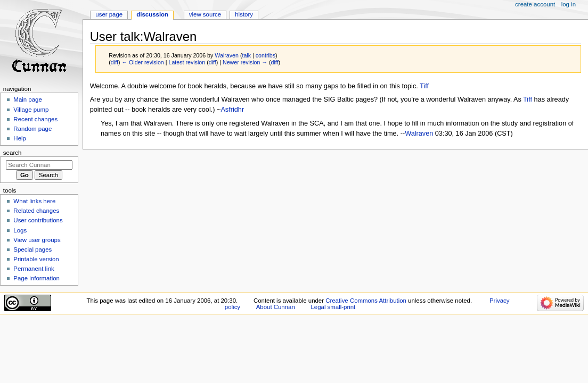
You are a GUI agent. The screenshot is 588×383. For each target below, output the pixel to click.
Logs (20, 230)
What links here (34, 201)
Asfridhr (232, 110)
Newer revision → (245, 62)
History (244, 14)
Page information (36, 278)
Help (20, 138)
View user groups (37, 240)
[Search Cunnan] (39, 165)
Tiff (424, 86)
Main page (28, 99)
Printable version (36, 259)
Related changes (36, 211)
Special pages (32, 249)
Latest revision (187, 62)
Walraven (419, 134)
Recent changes (35, 119)
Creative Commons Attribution (366, 301)
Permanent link (34, 269)
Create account (535, 4)
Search (13, 153)
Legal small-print (333, 307)
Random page (32, 129)
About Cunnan (276, 307)
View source (205, 14)
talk (246, 55)
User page (109, 14)
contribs (266, 55)
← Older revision (142, 62)
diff (115, 62)
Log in (569, 4)
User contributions (38, 220)
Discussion (152, 14)
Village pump (31, 110)
